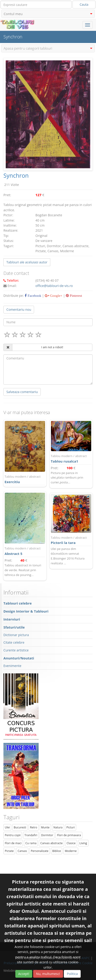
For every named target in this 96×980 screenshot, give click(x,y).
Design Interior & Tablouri (26, 611)
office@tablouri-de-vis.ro (54, 286)
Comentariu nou (19, 309)
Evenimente (12, 666)
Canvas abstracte (51, 843)
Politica (72, 974)
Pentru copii (13, 835)
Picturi (71, 827)
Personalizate (40, 851)
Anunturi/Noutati (19, 658)
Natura (58, 827)
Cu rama (31, 843)
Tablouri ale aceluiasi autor (27, 262)
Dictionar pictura (16, 635)
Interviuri (12, 619)
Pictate (9, 851)
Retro (33, 827)
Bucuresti (20, 827)
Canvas (22, 851)
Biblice (57, 851)
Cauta (84, 4)
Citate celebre (14, 642)
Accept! (24, 974)
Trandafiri (31, 835)
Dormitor (47, 835)
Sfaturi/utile (14, 627)
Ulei (7, 827)
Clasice (71, 843)
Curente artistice (16, 650)
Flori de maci (13, 843)
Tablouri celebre (18, 603)
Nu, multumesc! (48, 974)
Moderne (71, 851)
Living (83, 843)
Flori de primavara (69, 835)
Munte (45, 827)
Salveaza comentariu (22, 392)
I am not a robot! (52, 347)
